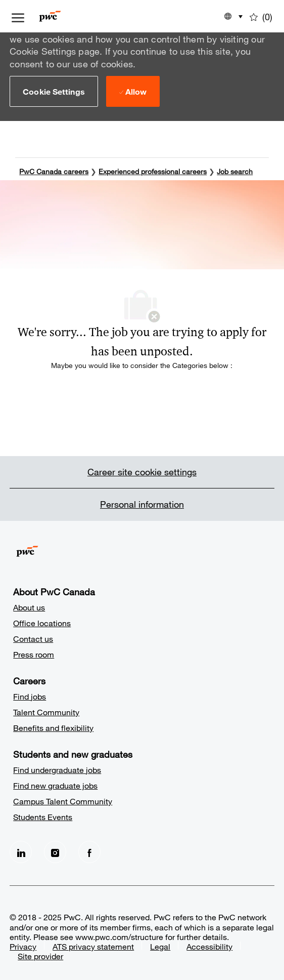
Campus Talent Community (63, 800)
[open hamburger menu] (18, 16)
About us (29, 606)
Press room (34, 653)
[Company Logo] (65, 16)
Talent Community (46, 711)
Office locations (42, 622)
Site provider (40, 955)
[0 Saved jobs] (261, 16)
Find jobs (30, 695)
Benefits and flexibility (53, 727)
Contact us (33, 638)
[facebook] (89, 851)
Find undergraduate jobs (57, 769)
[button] (54, 91)
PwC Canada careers (54, 170)
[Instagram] (55, 851)
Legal (160, 945)
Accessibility (209, 945)
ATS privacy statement (93, 945)
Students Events (43, 816)
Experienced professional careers (153, 170)
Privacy (23, 945)
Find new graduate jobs (55, 784)
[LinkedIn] (21, 851)
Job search (235, 170)
